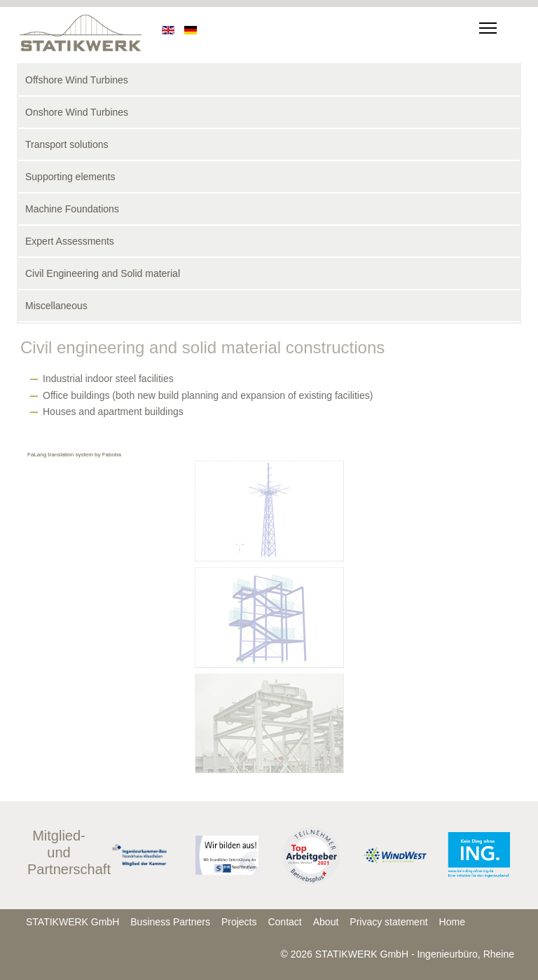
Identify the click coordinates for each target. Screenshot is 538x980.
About (326, 922)
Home (452, 922)
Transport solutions (67, 144)
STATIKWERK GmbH (73, 922)
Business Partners (170, 922)
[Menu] (485, 28)
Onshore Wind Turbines (77, 112)
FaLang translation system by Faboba (74, 455)
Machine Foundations (72, 209)
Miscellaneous (56, 306)
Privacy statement (388, 922)
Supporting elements (70, 177)
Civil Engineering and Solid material (103, 273)
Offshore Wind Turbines (77, 80)
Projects (239, 922)
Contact (284, 922)
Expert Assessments (70, 241)
